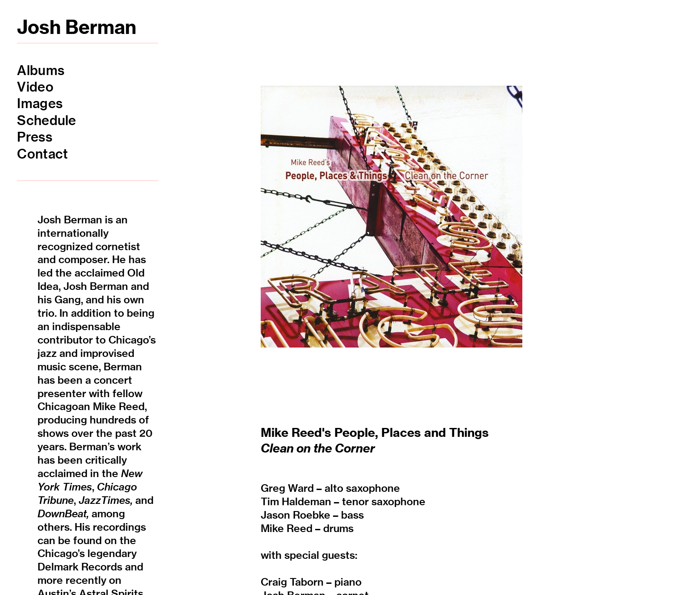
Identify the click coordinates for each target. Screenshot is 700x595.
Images (40, 103)
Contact (42, 154)
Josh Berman (77, 27)
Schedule (46, 120)
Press (34, 137)
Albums (41, 70)
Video (35, 87)
